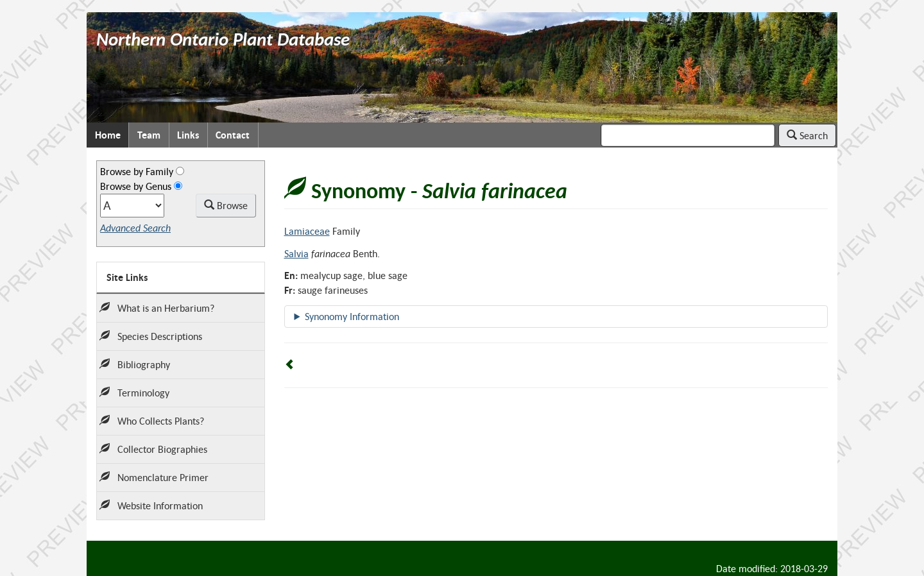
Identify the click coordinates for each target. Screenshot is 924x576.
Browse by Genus (136, 186)
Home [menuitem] (108, 135)
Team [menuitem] (149, 135)
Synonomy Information (352, 316)
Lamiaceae (307, 231)
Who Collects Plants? (152, 421)
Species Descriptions (151, 336)
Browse (226, 205)
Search (807, 135)
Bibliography (135, 364)
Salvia (296, 253)
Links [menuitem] (188, 135)
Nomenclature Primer (154, 477)
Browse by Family (137, 171)
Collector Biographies (153, 449)
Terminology (134, 393)
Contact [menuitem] (233, 135)
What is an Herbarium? (157, 308)
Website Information (151, 505)
